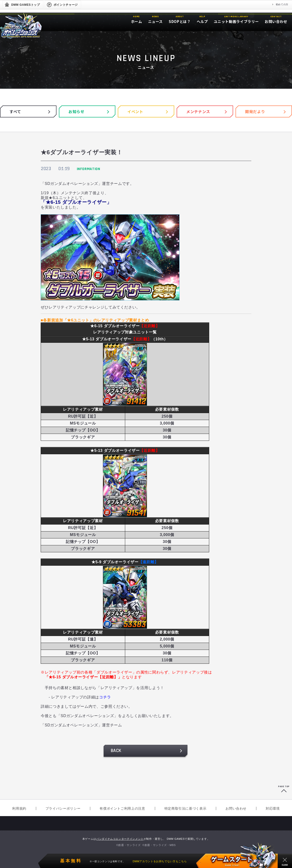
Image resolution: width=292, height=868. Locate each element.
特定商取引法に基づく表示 (185, 808)
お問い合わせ (236, 808)
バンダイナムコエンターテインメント (120, 839)
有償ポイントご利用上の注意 (122, 808)
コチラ (105, 697)
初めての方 (282, 4)
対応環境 (273, 808)
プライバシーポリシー (63, 808)
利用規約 (19, 808)
